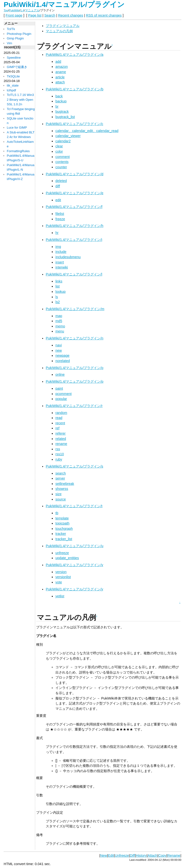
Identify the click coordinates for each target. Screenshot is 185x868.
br (57, 106)
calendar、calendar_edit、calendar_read (87, 131)
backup (61, 101)
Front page (14, 15)
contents (62, 162)
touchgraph (64, 529)
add (58, 62)
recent (60, 423)
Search (50, 15)
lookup (60, 292)
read (59, 418)
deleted (61, 181)
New (104, 856)
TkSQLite (13, 76)
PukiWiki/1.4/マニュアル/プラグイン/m (75, 309)
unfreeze (62, 553)
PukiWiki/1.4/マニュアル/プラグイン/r (74, 406)
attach (60, 82)
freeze (60, 219)
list (58, 286)
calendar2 (63, 141)
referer (60, 433)
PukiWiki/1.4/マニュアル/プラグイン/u (75, 546)
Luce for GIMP (17, 128)
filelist (60, 214)
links (59, 281)
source (61, 499)
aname (61, 72)
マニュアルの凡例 (59, 31)
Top (6, 10)
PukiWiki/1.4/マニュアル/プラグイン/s (74, 466)
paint (59, 388)
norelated (63, 361)
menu (60, 331)
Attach (153, 856)
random (61, 413)
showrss (62, 489)
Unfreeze (122, 856)
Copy (162, 856)
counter (61, 167)
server (60, 478)
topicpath (62, 523)
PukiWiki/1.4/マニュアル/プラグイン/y (74, 589)
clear (59, 146)
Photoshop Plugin (19, 34)
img (58, 247)
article (60, 77)
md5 (59, 321)
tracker (61, 534)
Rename (174, 856)
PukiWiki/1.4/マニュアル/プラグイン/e (75, 193)
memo (60, 326)
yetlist (60, 596)
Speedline (14, 58)
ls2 (58, 302)
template (62, 518)
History (141, 856)
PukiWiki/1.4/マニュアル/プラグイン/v (74, 565)
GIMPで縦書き (17, 67)
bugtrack (62, 112)
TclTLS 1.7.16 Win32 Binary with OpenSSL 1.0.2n (20, 100)
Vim (9, 43)
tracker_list (64, 539)
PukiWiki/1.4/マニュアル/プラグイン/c (74, 124)
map (59, 316)
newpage (62, 356)
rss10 (60, 454)
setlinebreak (65, 484)
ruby (59, 459)
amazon (62, 67)
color (59, 151)
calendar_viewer (68, 136)
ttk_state (13, 85)
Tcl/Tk (11, 29)
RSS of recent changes (104, 15)
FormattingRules (18, 151)
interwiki (62, 267)
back (59, 96)
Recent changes (71, 15)
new (59, 350)
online (60, 375)
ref (57, 428)
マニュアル (32, 10)
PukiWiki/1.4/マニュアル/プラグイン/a (75, 55)
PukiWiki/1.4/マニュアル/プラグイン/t (74, 506)
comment (63, 157)
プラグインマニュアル (63, 26)
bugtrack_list (65, 117)
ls (57, 297)
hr (57, 233)
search (61, 473)
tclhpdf (11, 90)
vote (59, 582)
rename (61, 444)
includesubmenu (68, 257)
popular (61, 399)
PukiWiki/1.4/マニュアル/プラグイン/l (74, 274)
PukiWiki (14, 10)
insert (60, 262)
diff (58, 186)
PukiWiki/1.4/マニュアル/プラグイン (64, 4)
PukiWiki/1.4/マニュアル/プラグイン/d (75, 174)
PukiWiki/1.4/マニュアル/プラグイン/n (75, 338)
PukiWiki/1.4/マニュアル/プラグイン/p (75, 381)
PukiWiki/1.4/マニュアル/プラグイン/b (75, 89)
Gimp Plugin (15, 38)
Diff (132, 856)
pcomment (63, 394)
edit (58, 200)
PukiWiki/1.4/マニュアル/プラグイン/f (74, 207)
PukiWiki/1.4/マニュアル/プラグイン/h (75, 226)
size (59, 494)
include (61, 252)
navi (59, 345)
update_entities (67, 558)
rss (58, 449)
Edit (111, 856)
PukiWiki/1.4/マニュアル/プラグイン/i (74, 240)
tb (57, 513)
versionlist (63, 577)
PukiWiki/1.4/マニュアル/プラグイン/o (75, 368)
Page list (35, 15)
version (61, 572)
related (61, 439)
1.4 (22, 10)
